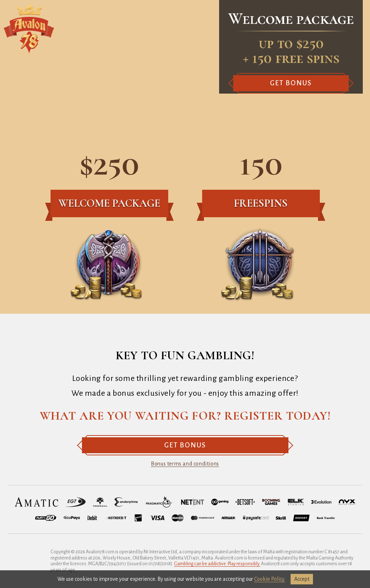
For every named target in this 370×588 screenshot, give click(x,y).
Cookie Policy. (270, 579)
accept (302, 579)
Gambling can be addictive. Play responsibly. (217, 564)
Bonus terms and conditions (185, 464)
